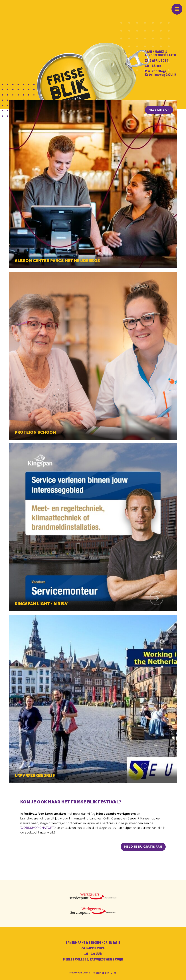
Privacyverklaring (80, 973)
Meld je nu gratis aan (143, 847)
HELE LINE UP (159, 110)
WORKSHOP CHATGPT (37, 828)
